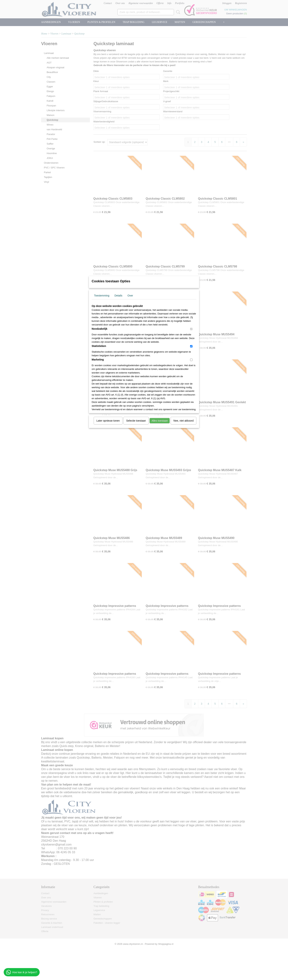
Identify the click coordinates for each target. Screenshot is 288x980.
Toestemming (102, 296)
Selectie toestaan (136, 421)
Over (130, 296)
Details (118, 296)
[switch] (191, 329)
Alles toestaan (160, 421)
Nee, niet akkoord (183, 421)
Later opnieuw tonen (108, 421)
